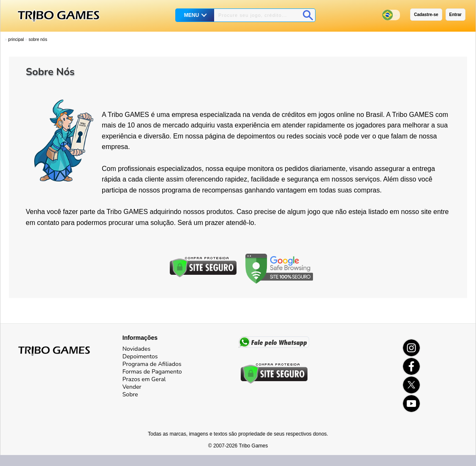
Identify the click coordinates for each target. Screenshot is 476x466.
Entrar (456, 15)
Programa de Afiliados (152, 364)
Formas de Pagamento (152, 372)
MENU (192, 15)
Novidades (136, 349)
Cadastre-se (426, 15)
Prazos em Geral (144, 379)
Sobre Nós (38, 39)
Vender (132, 387)
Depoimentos (140, 356)
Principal (16, 39)
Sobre (130, 394)
